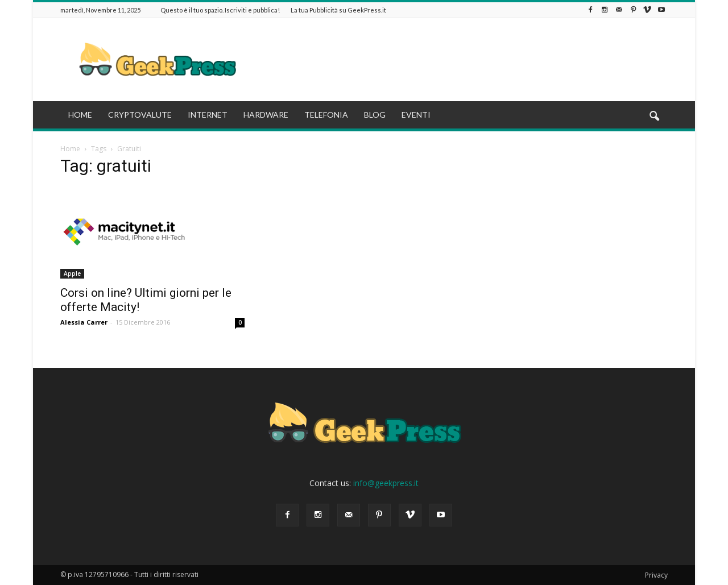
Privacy (656, 575)
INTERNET (208, 115)
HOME (80, 115)
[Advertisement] (461, 60)
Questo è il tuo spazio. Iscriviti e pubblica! (220, 10)
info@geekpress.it (386, 483)
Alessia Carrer (84, 322)
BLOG (375, 115)
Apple (72, 273)
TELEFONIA (326, 115)
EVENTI (416, 115)
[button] (654, 117)
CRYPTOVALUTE (140, 115)
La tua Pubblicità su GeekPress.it (338, 10)
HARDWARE (266, 115)
